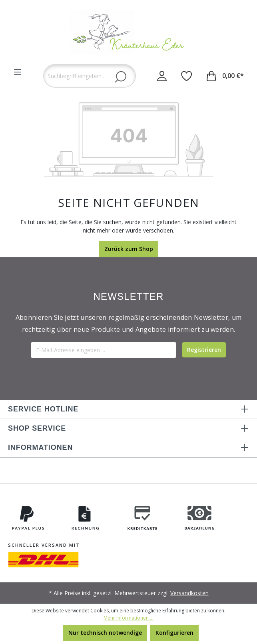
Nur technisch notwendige (105, 633)
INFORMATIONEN (40, 447)
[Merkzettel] (187, 76)
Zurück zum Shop (129, 249)
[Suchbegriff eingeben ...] (90, 76)
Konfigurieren (174, 633)
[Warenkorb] (225, 76)
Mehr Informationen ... (128, 618)
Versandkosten (189, 593)
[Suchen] (121, 76)
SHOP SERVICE (37, 428)
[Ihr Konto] (162, 76)
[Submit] (204, 350)
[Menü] (18, 72)
